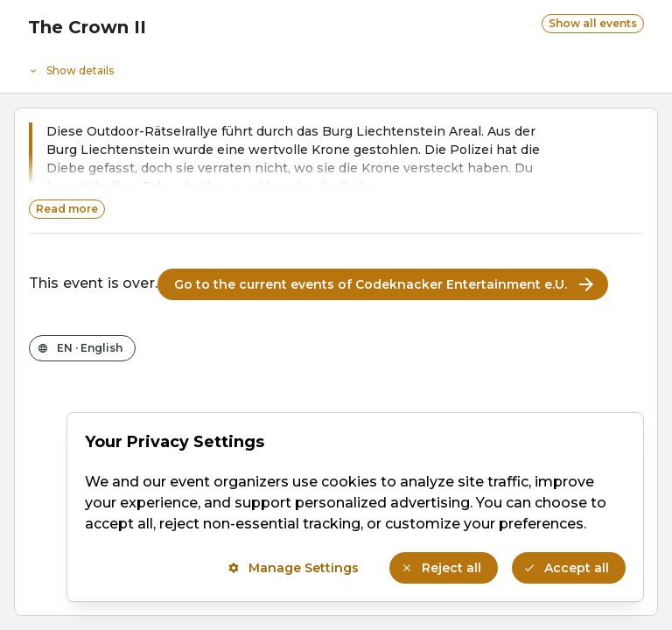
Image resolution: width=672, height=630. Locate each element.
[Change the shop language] (82, 348)
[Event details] (336, 66)
